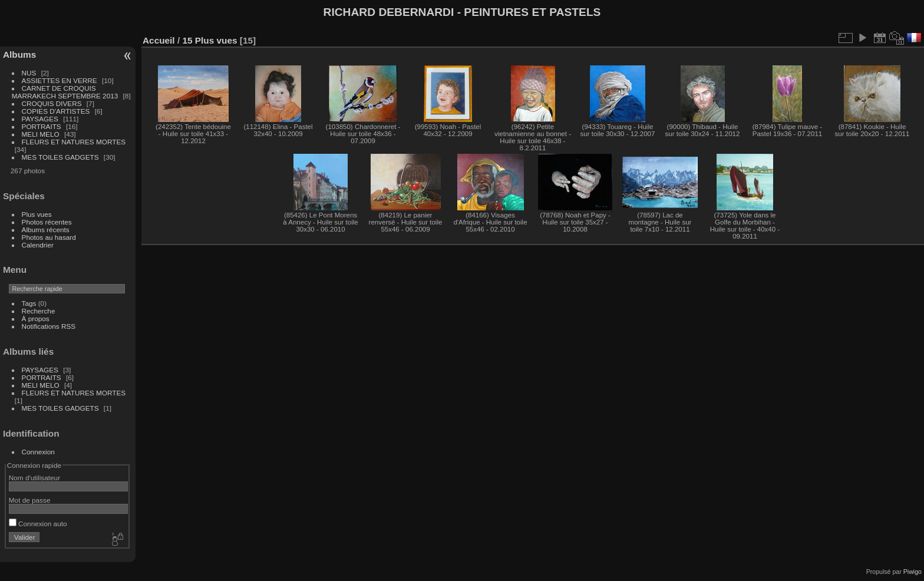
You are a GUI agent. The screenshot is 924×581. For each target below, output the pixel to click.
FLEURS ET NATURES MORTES (74, 142)
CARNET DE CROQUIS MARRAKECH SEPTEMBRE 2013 (65, 92)
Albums (19, 55)
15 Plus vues (209, 40)
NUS (29, 73)
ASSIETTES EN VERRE (60, 80)
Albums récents (46, 230)
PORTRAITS (42, 126)
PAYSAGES (40, 119)
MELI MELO (41, 134)
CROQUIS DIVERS (52, 103)
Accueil (159, 40)
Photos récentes (47, 222)
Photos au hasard (49, 237)
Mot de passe (30, 500)
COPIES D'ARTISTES (56, 111)
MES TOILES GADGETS (60, 157)
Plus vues (37, 214)
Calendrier (38, 245)
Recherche (39, 311)
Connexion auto (38, 524)
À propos (36, 318)
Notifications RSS (49, 326)
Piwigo (913, 572)
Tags (29, 303)
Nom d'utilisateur (34, 478)
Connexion (38, 452)
